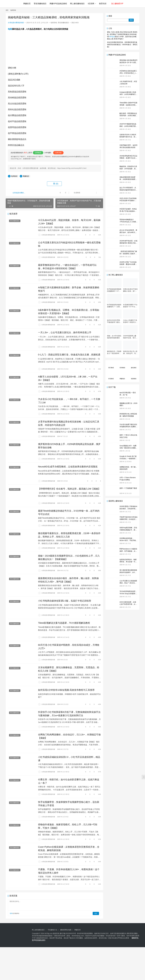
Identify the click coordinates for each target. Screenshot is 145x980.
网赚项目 (26, 176)
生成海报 (76, 193)
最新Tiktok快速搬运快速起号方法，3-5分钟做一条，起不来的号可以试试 (69, 513)
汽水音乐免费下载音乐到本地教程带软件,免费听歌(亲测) (128, 427)
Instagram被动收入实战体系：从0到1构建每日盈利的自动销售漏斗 (128, 94)
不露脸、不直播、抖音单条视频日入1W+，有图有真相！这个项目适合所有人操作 (69, 871)
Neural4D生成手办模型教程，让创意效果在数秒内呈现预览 (68, 467)
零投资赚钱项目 (40, 4)
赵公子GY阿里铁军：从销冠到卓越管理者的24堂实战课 (128, 190)
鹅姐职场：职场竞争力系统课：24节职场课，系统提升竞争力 (128, 169)
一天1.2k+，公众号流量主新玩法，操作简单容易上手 (65, 333)
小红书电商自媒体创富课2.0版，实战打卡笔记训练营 (65, 601)
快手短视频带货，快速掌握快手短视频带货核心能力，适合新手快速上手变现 (69, 804)
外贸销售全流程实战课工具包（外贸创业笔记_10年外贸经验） (128, 73)
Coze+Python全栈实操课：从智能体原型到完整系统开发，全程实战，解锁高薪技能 (69, 849)
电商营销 (54, 23)
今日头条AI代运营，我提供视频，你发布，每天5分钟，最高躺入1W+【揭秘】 (69, 222)
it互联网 (91, 4)
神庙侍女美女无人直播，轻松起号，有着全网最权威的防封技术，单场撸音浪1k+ (130, 352)
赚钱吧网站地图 (66, 930)
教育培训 (103, 4)
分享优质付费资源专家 (16, 23)
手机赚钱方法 (52, 930)
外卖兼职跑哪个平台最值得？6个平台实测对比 (130, 306)
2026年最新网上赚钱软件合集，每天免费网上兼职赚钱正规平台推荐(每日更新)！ (130, 337)
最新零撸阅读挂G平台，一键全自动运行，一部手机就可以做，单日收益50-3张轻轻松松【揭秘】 (67, 267)
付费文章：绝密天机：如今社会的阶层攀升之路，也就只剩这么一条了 (69, 781)
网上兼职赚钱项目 (77, 4)
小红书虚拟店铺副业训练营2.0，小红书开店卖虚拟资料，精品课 (69, 759)
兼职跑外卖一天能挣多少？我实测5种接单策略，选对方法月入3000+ (114, 352)
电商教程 (14, 176)
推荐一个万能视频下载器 (128, 488)
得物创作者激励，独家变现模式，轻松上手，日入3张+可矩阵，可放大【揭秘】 (68, 826)
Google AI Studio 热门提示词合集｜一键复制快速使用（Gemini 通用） (128, 458)
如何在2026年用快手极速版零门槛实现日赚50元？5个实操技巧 (114, 321)
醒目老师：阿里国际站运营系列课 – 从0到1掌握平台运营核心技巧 (128, 116)
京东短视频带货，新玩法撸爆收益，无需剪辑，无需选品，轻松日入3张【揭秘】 (69, 669)
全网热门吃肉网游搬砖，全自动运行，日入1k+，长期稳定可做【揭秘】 (69, 736)
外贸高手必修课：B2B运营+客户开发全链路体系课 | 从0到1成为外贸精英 (128, 211)
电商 (10, 29)
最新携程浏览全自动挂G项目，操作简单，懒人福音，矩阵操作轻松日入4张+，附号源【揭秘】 (68, 580)
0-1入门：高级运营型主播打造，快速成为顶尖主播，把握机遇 (69, 355)
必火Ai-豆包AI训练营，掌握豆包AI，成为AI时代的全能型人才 (128, 232)
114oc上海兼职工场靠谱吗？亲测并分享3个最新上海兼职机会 (130, 321)
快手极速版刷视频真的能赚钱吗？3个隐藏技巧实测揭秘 (114, 290)
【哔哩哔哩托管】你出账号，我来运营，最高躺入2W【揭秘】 (69, 489)
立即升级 (58, 153)
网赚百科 (78, 930)
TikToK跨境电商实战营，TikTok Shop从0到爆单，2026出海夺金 (128, 594)
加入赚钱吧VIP (117, 4)
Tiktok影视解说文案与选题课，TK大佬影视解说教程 (64, 623)
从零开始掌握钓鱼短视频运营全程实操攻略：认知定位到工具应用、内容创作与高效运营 (69, 423)
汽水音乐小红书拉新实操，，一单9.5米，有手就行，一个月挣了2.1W (69, 401)
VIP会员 (112, 37)
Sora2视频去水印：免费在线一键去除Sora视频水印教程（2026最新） (128, 448)
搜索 (110, 16)
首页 (7, 10)
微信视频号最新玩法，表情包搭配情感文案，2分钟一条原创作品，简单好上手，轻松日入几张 (69, 535)
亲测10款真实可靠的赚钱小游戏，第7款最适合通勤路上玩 (130, 290)
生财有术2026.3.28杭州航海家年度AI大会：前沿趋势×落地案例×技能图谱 (128, 137)
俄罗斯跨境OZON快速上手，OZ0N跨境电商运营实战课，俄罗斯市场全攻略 (69, 446)
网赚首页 (27, 4)
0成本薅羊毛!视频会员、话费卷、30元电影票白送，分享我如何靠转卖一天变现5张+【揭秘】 (69, 312)
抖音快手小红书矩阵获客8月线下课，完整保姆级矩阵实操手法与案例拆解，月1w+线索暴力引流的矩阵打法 (69, 714)
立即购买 (38, 153)
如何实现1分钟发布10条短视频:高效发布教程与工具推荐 (66, 690)
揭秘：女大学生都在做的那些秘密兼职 (114, 337)
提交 (96, 914)
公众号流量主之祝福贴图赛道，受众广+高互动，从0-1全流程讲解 (128, 583)
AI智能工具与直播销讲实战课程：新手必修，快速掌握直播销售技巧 (69, 289)
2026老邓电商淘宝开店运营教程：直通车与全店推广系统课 (128, 158)
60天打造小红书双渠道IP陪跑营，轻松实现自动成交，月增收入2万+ (69, 647)
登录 (11, 914)
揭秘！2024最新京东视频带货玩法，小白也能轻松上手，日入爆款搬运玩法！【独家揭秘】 (69, 558)
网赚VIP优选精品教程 (58, 4)
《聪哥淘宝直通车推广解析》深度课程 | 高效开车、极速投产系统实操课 (128, 254)
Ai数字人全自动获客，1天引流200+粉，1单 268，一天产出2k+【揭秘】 (68, 378)
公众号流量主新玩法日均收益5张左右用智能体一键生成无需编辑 (69, 244)
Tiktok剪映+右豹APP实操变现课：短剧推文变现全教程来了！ (128, 105)
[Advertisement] (68, 963)
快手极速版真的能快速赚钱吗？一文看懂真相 (114, 306)
